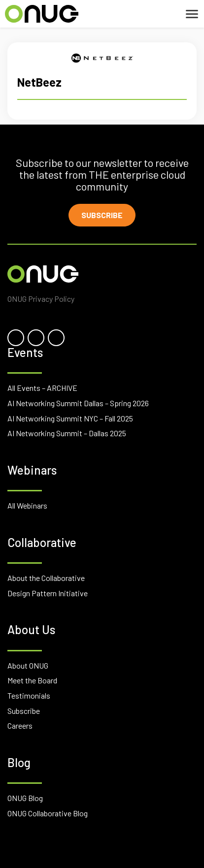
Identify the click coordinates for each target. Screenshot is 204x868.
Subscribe (102, 215)
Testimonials (29, 695)
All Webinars (27, 505)
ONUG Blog (25, 798)
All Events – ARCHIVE (42, 388)
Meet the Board (32, 680)
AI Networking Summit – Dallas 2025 (67, 433)
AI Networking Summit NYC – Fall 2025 (70, 418)
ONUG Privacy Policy (41, 299)
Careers (20, 725)
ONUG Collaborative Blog (48, 813)
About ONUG (28, 665)
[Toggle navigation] (192, 14)
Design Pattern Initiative (48, 593)
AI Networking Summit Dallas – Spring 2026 (78, 403)
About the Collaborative (46, 578)
